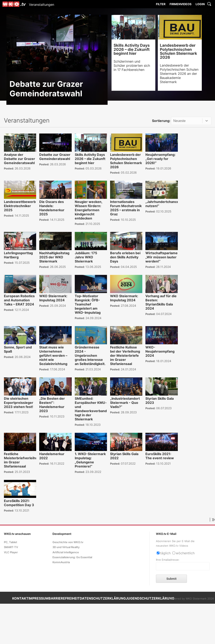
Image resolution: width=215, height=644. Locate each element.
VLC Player (11, 552)
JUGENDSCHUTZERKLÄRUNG (150, 598)
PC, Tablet (11, 542)
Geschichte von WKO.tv (68, 542)
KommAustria (61, 562)
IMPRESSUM (39, 598)
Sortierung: (161, 121)
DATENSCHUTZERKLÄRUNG (103, 598)
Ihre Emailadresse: (168, 560)
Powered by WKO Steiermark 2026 (192, 599)
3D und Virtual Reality (66, 547)
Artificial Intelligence (66, 552)
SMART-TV (11, 547)
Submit (172, 579)
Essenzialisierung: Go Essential (72, 557)
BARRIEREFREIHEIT (64, 598)
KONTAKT (20, 598)
